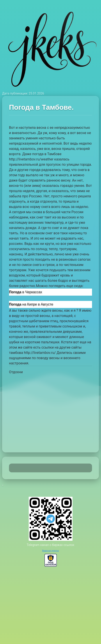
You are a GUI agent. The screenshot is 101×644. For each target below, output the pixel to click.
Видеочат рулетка (51, 551)
